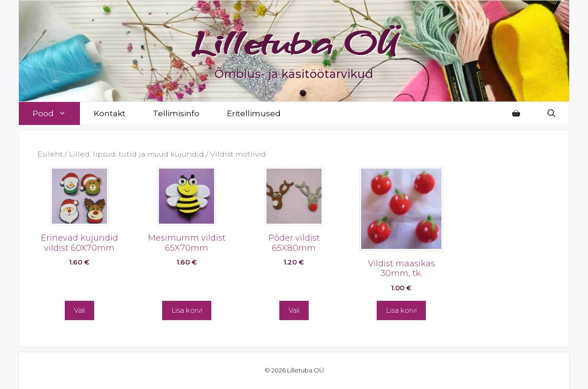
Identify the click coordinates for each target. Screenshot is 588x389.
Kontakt (110, 113)
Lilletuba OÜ (294, 42)
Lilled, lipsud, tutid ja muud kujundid (136, 154)
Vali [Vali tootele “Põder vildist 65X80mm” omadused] (294, 310)
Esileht (50, 154)
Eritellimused (254, 113)
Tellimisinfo (176, 113)
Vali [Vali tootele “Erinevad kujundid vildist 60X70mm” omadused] (79, 310)
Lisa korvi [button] (187, 310)
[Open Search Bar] (551, 113)
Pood (56, 113)
